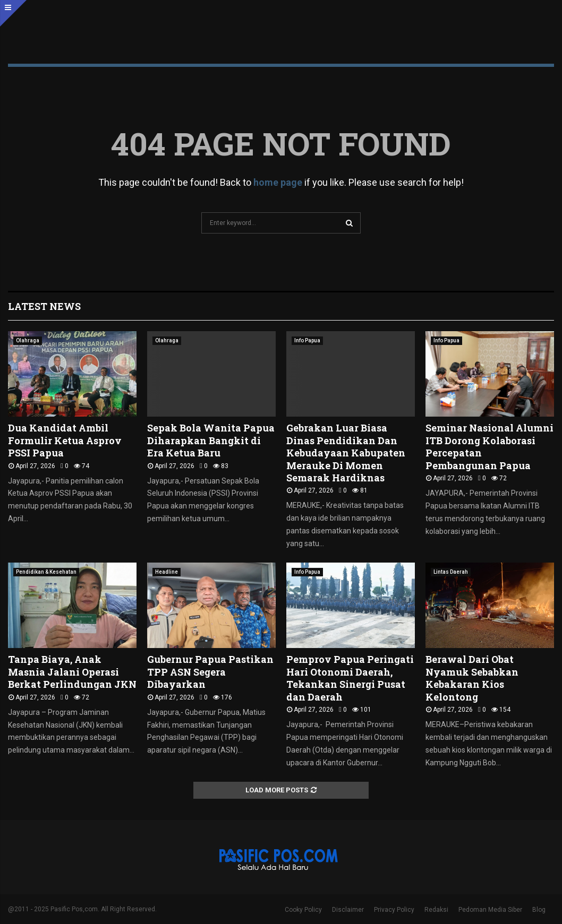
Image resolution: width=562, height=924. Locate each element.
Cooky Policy (303, 910)
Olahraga (28, 340)
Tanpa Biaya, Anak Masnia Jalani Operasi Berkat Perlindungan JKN (72, 672)
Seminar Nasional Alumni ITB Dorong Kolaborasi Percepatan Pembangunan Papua (489, 446)
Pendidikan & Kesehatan (46, 572)
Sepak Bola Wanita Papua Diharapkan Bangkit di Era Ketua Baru (211, 440)
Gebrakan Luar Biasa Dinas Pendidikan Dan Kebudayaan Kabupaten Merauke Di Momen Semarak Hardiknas (346, 453)
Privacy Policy (394, 910)
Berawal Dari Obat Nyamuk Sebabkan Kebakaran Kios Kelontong (472, 678)
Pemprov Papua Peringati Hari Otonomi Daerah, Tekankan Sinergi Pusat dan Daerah (350, 678)
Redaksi (436, 910)
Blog (539, 910)
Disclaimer (348, 910)
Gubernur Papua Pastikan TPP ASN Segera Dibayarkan (210, 672)
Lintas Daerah (451, 572)
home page (278, 182)
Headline (167, 572)
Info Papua (307, 340)
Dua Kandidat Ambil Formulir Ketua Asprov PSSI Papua (65, 440)
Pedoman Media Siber (490, 910)
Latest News (44, 306)
